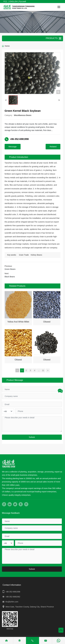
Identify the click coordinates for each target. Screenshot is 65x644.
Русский (23, 1)
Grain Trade (24, 255)
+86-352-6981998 (19, 139)
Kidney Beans (36, 255)
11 (43, 370)
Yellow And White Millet (18, 322)
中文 (5, 1)
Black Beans (10, 277)
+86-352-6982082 (13, 597)
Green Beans (10, 269)
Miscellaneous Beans (23, 115)
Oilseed (47, 322)
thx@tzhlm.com (12, 602)
